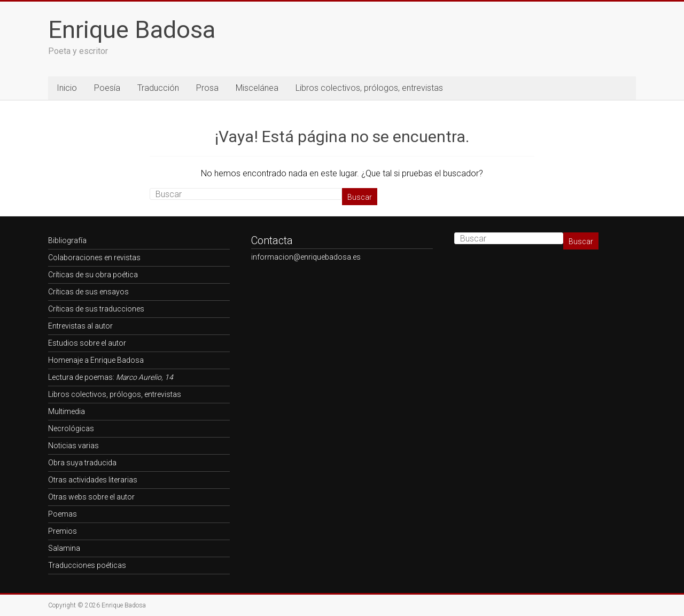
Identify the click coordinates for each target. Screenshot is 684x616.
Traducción (158, 88)
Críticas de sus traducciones (96, 309)
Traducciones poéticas (87, 565)
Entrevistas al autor (80, 326)
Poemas (63, 514)
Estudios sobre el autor (87, 343)
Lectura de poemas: (111, 377)
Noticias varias (73, 446)
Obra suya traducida (82, 463)
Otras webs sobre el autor (91, 497)
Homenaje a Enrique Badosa (96, 360)
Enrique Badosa (132, 30)
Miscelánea (257, 88)
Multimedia (67, 411)
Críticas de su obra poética (93, 275)
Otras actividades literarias (93, 480)
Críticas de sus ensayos (88, 292)
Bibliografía (67, 240)
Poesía (107, 88)
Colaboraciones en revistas (94, 258)
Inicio (67, 88)
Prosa (207, 88)
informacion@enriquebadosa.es (306, 257)
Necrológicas (71, 428)
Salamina (64, 548)
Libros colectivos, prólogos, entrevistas (369, 88)
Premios (63, 531)
